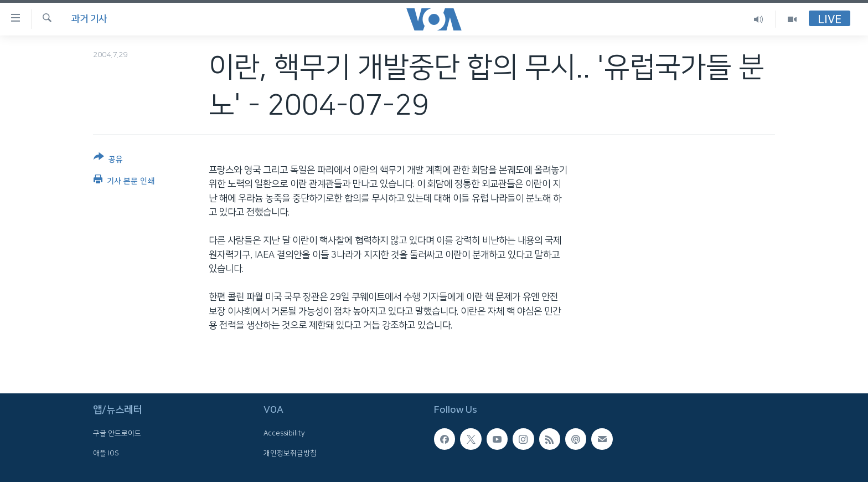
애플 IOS (106, 453)
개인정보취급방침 (290, 453)
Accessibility (284, 434)
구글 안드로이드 (117, 434)
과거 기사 (89, 19)
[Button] (108, 160)
